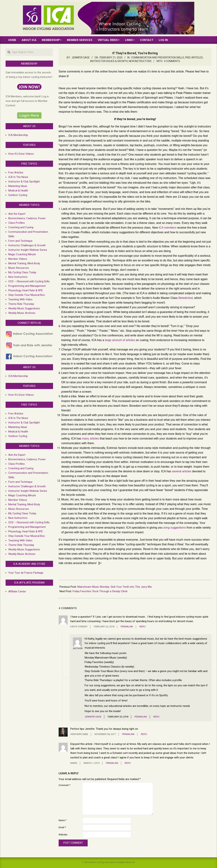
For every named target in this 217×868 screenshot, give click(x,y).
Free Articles (194, 58)
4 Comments (172, 61)
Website (63, 835)
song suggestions (175, 528)
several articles (182, 471)
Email (62, 827)
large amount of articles (120, 340)
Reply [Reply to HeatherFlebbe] (144, 734)
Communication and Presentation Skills (158, 58)
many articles (90, 439)
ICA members (167, 228)
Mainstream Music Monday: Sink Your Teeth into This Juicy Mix (115, 587)
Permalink (127, 627)
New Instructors (140, 61)
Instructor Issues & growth (109, 61)
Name (63, 820)
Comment (64, 785)
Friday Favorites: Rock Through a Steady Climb (100, 591)
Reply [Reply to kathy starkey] (143, 627)
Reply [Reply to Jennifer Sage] (156, 717)
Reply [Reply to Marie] (128, 763)
